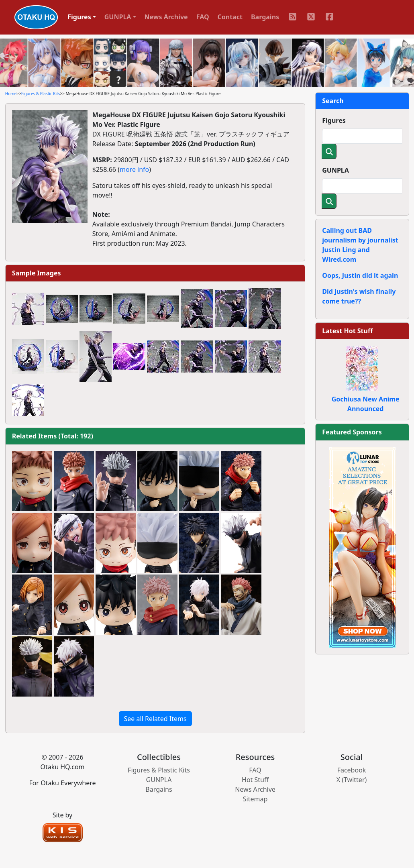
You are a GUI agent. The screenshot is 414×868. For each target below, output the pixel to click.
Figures (334, 120)
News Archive (166, 17)
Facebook (352, 770)
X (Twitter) (352, 780)
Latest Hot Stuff (347, 331)
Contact (230, 17)
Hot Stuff (255, 780)
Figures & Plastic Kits (41, 94)
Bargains (265, 17)
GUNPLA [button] (118, 17)
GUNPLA (335, 170)
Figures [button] (79, 17)
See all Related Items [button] (155, 719)
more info (134, 169)
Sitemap (255, 799)
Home (11, 94)
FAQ (203, 17)
